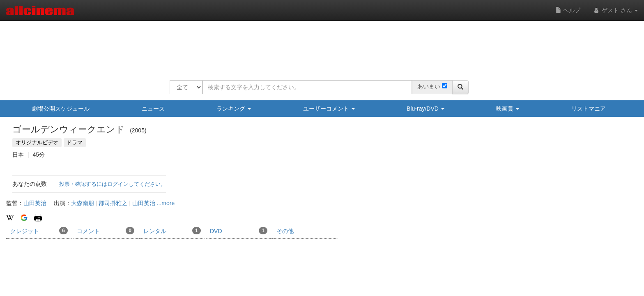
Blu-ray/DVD (425, 109)
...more (166, 203)
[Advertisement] (319, 45)
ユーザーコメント (329, 109)
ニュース (153, 109)
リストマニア (589, 109)
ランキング (234, 109)
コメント (106, 231)
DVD (239, 231)
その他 (285, 231)
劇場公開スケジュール (61, 109)
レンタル (172, 231)
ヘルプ (568, 10)
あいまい (429, 86)
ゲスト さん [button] (615, 10)
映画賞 (508, 109)
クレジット (39, 231)
